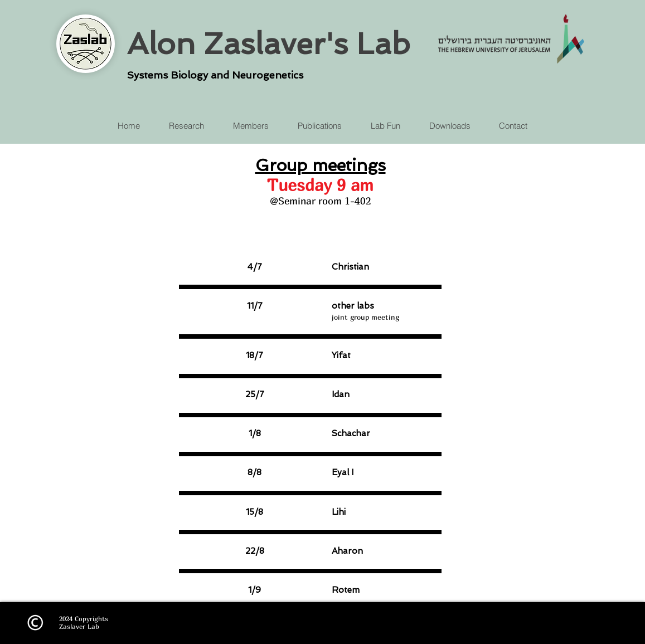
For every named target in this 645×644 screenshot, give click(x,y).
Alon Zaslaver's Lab (269, 43)
